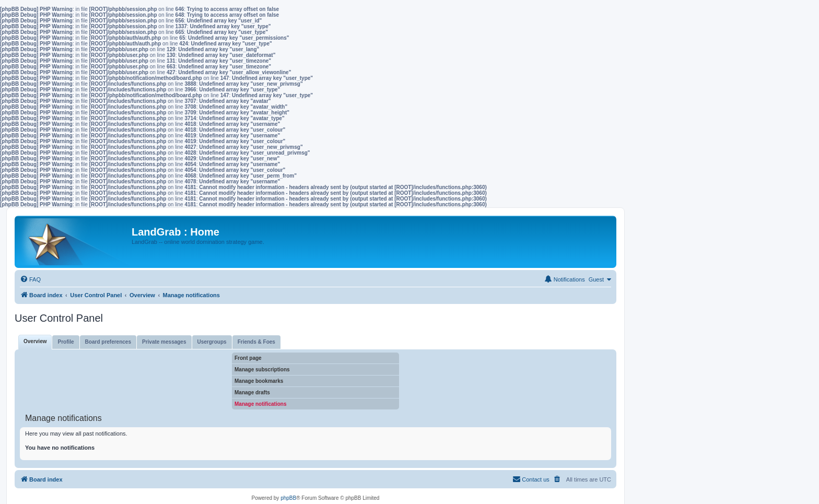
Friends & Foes (256, 342)
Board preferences (108, 342)
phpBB (288, 498)
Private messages (164, 342)
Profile (66, 342)
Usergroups (212, 342)
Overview (35, 341)
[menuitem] (30, 279)
